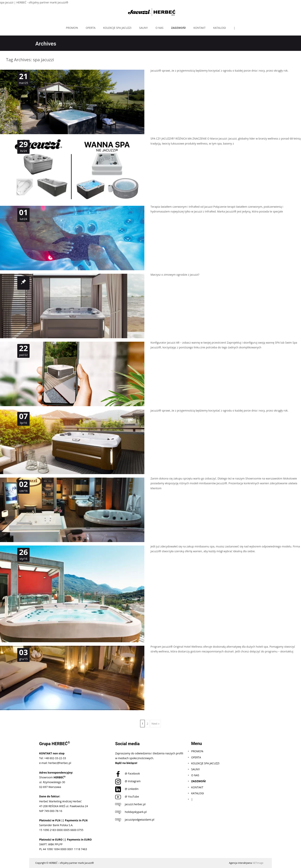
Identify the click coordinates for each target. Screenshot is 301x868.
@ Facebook (128, 773)
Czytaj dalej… (159, 151)
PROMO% (72, 28)
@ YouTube (127, 796)
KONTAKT (200, 28)
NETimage (258, 863)
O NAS (160, 28)
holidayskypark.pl (131, 812)
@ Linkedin (127, 789)
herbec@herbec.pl (60, 763)
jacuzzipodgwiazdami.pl (135, 820)
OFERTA (91, 28)
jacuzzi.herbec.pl (130, 804)
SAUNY (143, 28)
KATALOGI (220, 28)
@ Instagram (128, 781)
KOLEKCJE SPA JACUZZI (117, 28)
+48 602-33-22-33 (55, 758)
